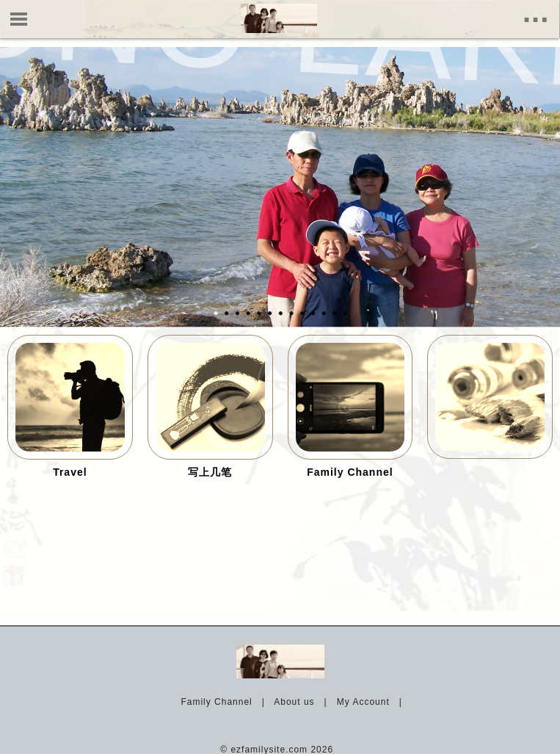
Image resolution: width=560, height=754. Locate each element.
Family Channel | (226, 702)
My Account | (373, 702)
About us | (303, 702)
